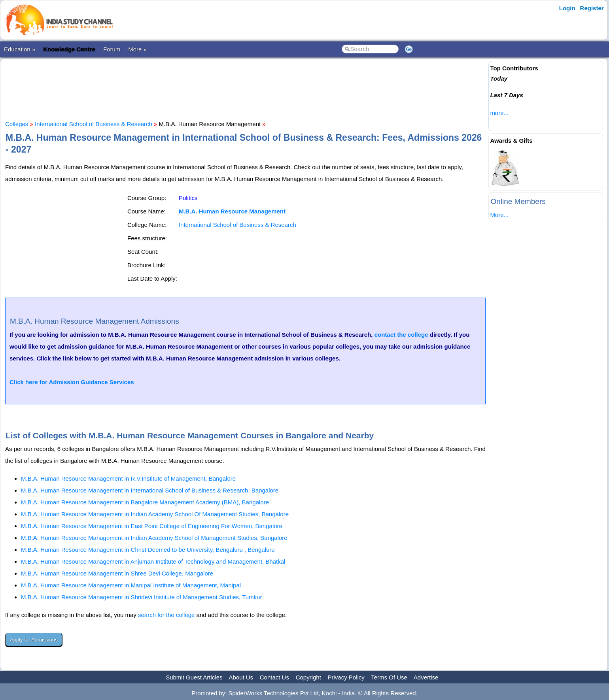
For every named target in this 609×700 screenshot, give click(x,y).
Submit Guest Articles (194, 677)
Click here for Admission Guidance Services (72, 382)
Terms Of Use (389, 677)
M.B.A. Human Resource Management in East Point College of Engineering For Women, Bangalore (152, 526)
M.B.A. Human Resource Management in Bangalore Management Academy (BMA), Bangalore (145, 502)
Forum (112, 49)
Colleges (17, 124)
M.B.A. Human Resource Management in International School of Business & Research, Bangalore (150, 490)
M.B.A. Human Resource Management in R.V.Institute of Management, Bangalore (128, 478)
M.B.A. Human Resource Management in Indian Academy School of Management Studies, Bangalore (154, 538)
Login (567, 8)
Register (592, 8)
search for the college (166, 615)
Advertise (426, 677)
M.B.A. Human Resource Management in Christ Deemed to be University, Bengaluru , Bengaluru (148, 550)
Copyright (308, 677)
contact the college (401, 335)
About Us (241, 677)
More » (137, 49)
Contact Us (274, 677)
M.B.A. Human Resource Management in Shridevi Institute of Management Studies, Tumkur (141, 597)
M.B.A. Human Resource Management (232, 211)
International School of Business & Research (94, 124)
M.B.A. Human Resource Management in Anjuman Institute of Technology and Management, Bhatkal (153, 561)
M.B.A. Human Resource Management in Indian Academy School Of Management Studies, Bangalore (155, 514)
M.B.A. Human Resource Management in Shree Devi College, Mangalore (117, 573)
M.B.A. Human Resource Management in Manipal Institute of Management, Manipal (131, 585)
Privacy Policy (346, 677)
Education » (20, 49)
